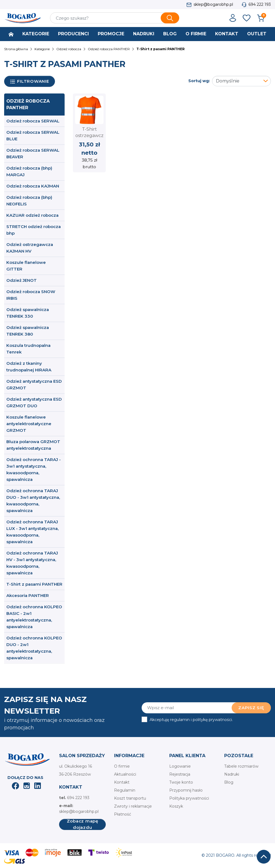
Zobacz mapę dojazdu (83, 824)
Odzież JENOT (22, 280)
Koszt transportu (130, 798)
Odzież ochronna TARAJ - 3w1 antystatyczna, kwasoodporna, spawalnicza (34, 469)
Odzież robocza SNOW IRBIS (31, 295)
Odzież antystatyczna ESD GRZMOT (34, 385)
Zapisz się (251, 708)
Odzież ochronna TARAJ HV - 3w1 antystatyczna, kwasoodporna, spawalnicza (32, 563)
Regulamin (125, 790)
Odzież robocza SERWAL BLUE (33, 136)
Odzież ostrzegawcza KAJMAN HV (30, 248)
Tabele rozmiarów (241, 766)
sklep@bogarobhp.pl (213, 4)
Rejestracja (180, 774)
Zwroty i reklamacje (133, 806)
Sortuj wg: (199, 81)
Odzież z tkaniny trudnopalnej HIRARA (29, 367)
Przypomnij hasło (186, 790)
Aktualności (125, 774)
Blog (229, 782)
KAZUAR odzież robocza (32, 215)
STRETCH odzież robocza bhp (34, 230)
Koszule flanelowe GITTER (26, 266)
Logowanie (180, 766)
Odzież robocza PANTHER (28, 104)
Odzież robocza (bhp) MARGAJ (29, 171)
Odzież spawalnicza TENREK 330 (28, 313)
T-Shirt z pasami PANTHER (34, 584)
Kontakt (122, 782)
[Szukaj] (115, 18)
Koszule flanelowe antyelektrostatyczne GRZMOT (29, 424)
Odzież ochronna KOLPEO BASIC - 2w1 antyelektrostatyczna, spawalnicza (34, 617)
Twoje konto (181, 782)
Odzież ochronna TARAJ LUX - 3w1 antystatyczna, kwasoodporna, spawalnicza (32, 532)
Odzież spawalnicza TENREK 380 (28, 331)
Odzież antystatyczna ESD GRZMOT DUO (34, 402)
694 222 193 (260, 4)
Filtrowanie (30, 81)
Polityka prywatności (189, 798)
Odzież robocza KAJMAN (33, 186)
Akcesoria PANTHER (28, 595)
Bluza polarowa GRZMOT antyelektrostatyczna (33, 445)
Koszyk (176, 806)
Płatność (123, 814)
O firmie (122, 766)
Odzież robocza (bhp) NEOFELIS (29, 201)
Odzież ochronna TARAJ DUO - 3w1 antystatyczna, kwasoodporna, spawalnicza (33, 501)
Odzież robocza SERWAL (33, 121)
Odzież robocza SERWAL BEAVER (33, 153)
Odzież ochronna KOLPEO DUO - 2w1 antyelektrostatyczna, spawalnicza (34, 648)
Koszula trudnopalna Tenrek (28, 349)
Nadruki (232, 774)
